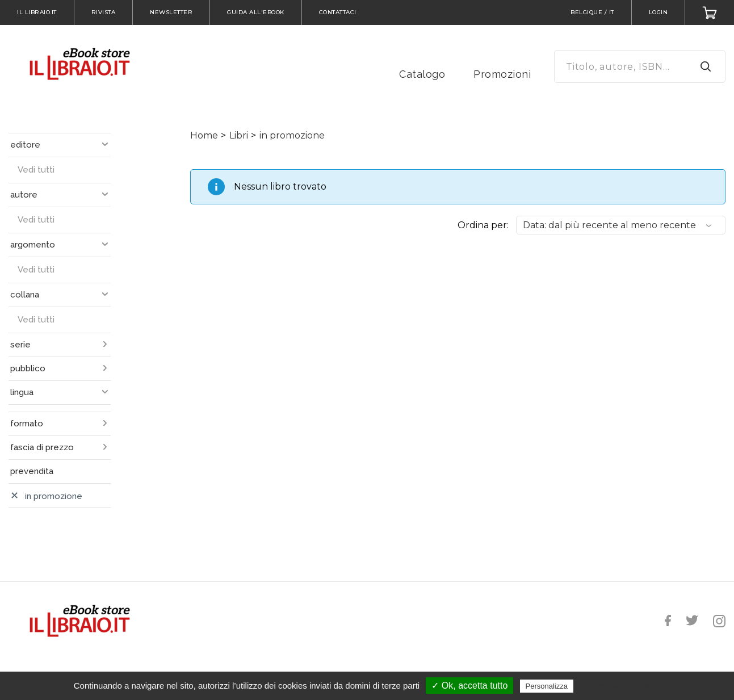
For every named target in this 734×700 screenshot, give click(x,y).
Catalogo (422, 74)
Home (204, 135)
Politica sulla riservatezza (624, 686)
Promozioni (502, 74)
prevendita (32, 471)
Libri (239, 135)
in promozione (292, 135)
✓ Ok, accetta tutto (469, 686)
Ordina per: (483, 225)
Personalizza (547, 686)
